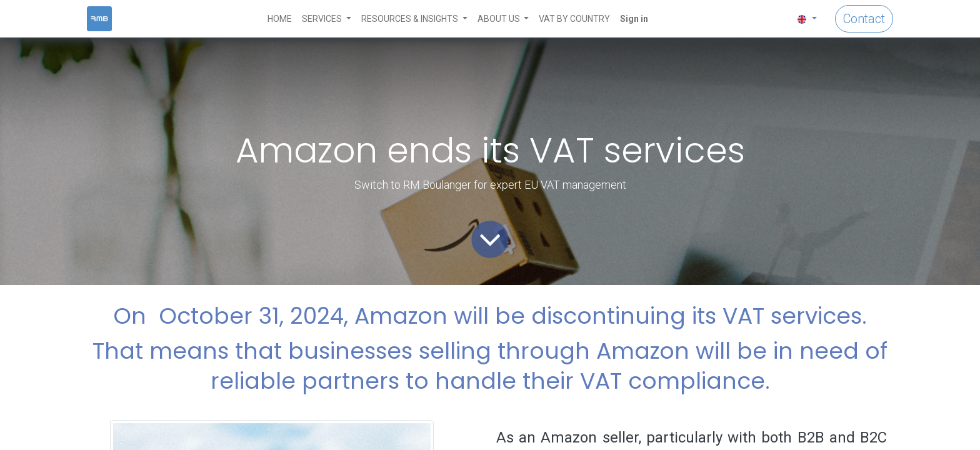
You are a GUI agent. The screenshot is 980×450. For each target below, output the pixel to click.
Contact (864, 19)
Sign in (634, 19)
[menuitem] (280, 19)
